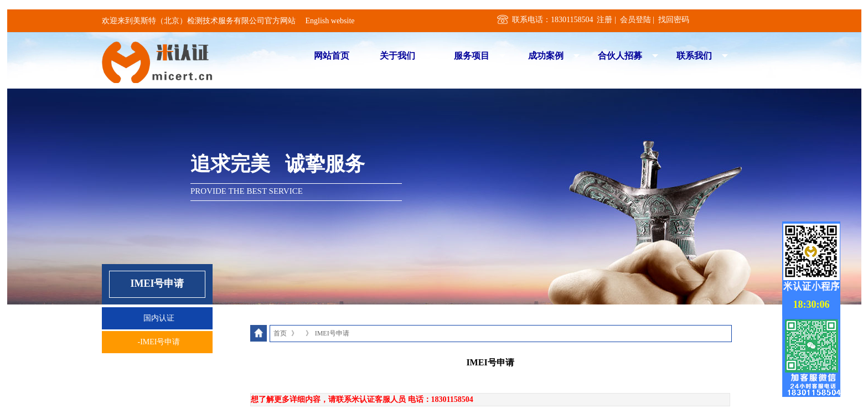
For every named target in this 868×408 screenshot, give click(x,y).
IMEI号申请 (332, 333)
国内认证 (159, 318)
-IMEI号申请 (159, 342)
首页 (280, 333)
